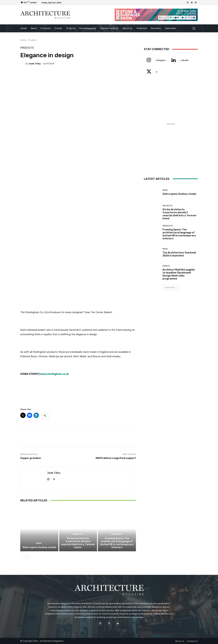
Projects (78, 534)
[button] (194, 28)
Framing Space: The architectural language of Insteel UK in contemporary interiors (117, 543)
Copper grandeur (31, 458)
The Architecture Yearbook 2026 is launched (179, 254)
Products (32, 40)
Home (23, 40)
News (39, 543)
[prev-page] (22, 557)
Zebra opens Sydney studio (39, 547)
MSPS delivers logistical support (116, 458)
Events (166, 266)
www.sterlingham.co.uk (54, 374)
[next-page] (28, 557)
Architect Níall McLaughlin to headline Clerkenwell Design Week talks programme (179, 274)
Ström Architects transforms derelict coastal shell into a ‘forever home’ (78, 543)
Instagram (161, 60)
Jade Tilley (35, 64)
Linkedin (185, 60)
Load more (171, 287)
